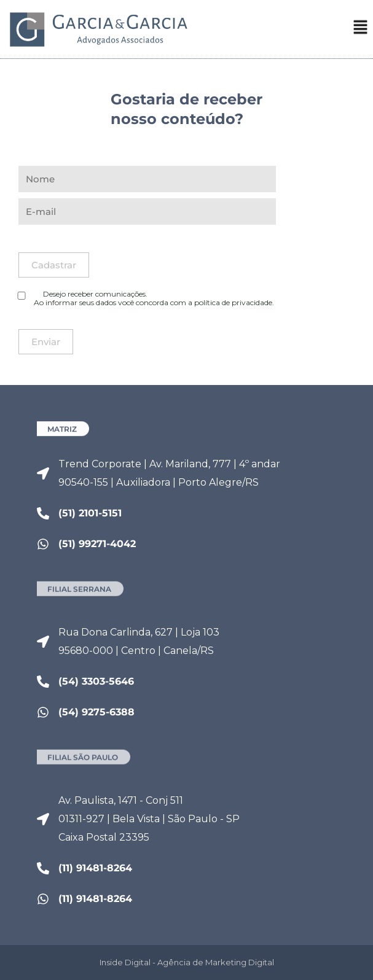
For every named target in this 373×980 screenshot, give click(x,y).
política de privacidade (233, 302)
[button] (361, 31)
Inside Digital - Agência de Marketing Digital (187, 962)
